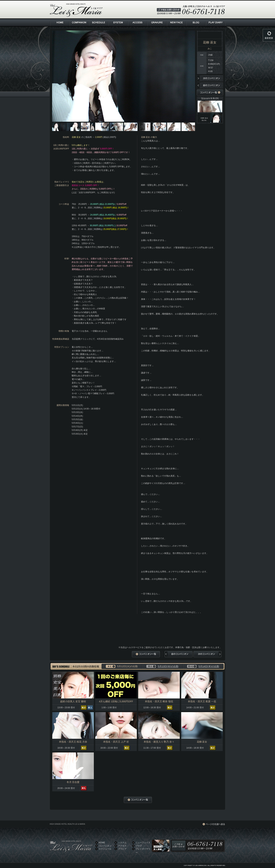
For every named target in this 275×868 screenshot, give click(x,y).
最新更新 (269, 38)
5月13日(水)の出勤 (168, 666)
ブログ (139, 846)
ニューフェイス (143, 843)
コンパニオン (105, 846)
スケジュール (105, 849)
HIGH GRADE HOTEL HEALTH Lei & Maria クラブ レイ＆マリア (76, 10)
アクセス (122, 846)
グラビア (122, 849)
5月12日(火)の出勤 (127, 666)
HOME (102, 843)
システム (122, 843)
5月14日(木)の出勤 (209, 666)
